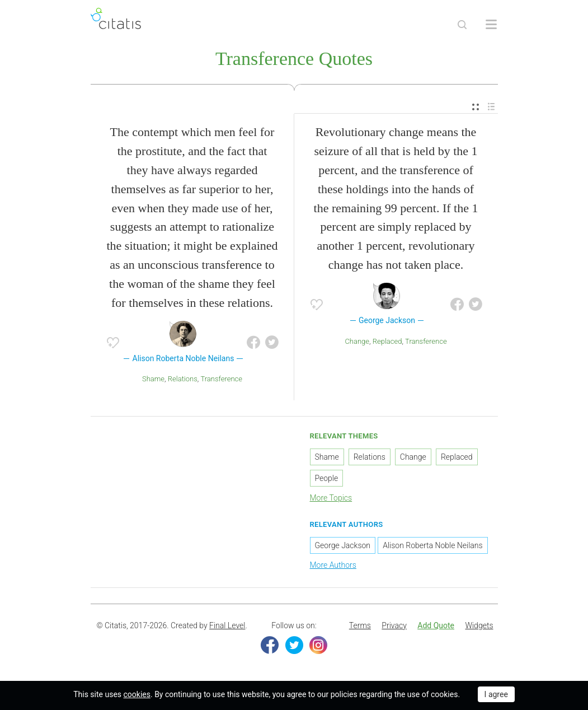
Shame (153, 379)
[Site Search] (462, 25)
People (327, 478)
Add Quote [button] (436, 625)
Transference (221, 379)
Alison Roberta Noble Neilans (432, 545)
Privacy (394, 625)
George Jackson (343, 545)
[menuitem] (476, 107)
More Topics (331, 498)
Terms (360, 625)
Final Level (227, 625)
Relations (183, 379)
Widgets (479, 625)
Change (357, 341)
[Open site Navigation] (491, 25)
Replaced (387, 341)
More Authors (333, 565)
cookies (137, 694)
